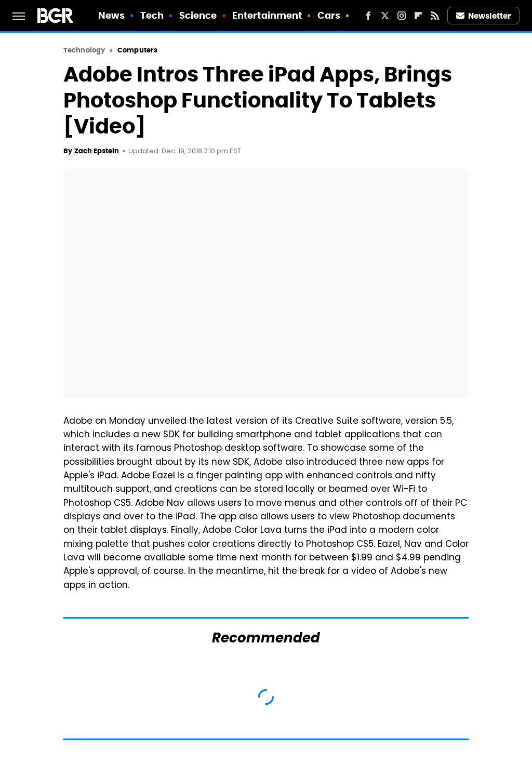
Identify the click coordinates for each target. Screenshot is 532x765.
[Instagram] (402, 16)
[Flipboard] (418, 16)
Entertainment (267, 15)
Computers (137, 50)
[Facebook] (368, 16)
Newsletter (484, 16)
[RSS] (435, 16)
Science (198, 15)
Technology (84, 50)
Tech (152, 15)
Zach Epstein (97, 151)
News (111, 15)
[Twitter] (385, 16)
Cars (329, 15)
